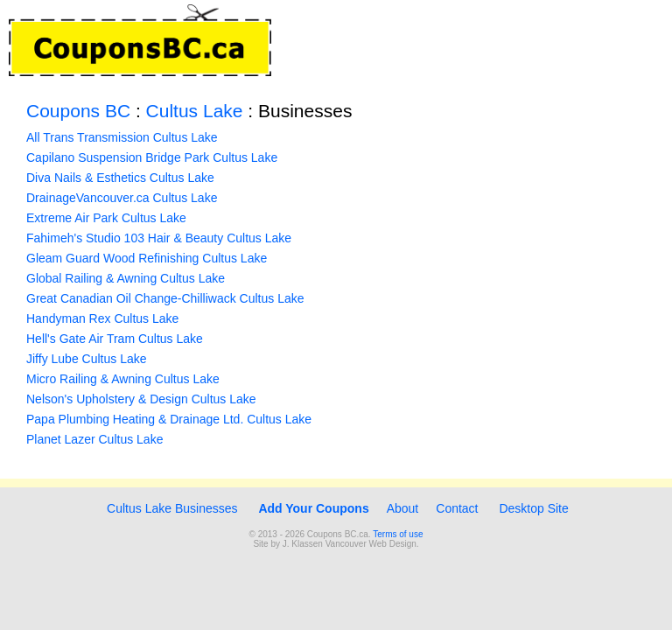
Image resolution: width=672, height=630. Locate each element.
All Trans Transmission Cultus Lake (122, 137)
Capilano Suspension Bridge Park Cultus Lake (152, 157)
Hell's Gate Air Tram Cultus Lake (115, 339)
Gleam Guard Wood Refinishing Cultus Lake (147, 258)
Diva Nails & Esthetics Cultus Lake (120, 178)
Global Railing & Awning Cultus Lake (126, 278)
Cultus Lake (195, 111)
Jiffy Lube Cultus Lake (87, 359)
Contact (457, 508)
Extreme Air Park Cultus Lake (106, 218)
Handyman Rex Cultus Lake (102, 318)
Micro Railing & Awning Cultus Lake (123, 379)
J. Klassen (303, 544)
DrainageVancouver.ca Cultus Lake (122, 198)
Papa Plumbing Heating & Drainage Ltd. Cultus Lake (169, 419)
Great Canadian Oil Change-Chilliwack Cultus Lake (165, 298)
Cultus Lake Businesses (170, 508)
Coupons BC (78, 111)
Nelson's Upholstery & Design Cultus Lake (141, 399)
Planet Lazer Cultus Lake (94, 439)
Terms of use (398, 534)
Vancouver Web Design (371, 544)
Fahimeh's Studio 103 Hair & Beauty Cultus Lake (159, 238)
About (403, 508)
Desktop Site (533, 508)
